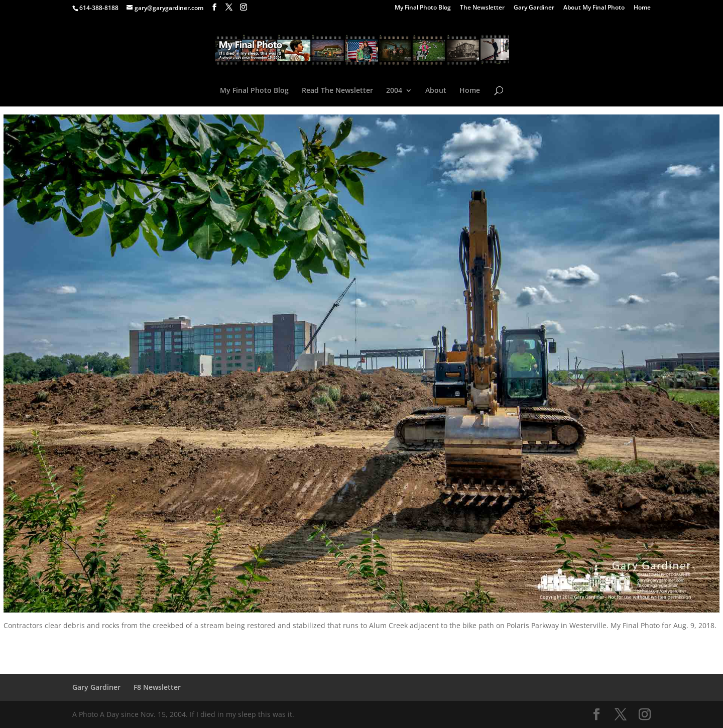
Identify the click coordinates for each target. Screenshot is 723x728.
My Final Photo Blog (423, 8)
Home (642, 8)
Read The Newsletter (337, 91)
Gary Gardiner (534, 8)
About (436, 91)
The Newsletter (482, 8)
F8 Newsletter (157, 687)
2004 (394, 91)
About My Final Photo (594, 8)
